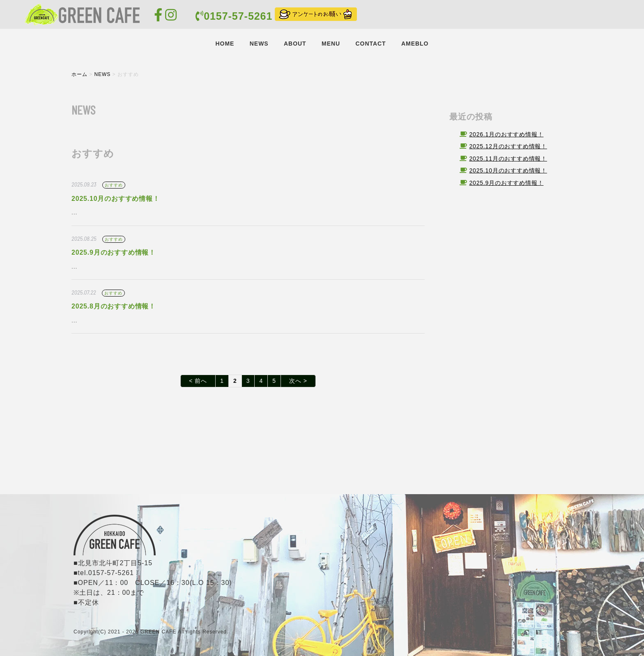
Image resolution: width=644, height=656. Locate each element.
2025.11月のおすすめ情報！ (508, 159)
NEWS (259, 44)
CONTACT (370, 44)
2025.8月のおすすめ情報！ (114, 306)
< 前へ (198, 381)
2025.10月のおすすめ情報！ (116, 199)
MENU (331, 44)
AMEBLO (415, 44)
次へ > (298, 381)
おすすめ (114, 185)
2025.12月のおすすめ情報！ (508, 146)
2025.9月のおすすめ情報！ (114, 252)
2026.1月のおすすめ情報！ (507, 134)
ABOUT (295, 44)
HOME (225, 44)
